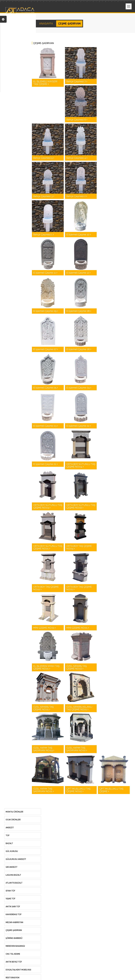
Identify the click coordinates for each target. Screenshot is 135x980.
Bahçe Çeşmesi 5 (44, 158)
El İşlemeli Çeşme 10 (79, 235)
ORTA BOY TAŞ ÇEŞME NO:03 (79, 547)
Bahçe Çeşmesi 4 (77, 158)
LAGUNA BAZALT (13, 875)
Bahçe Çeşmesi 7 (77, 81)
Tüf (8, 835)
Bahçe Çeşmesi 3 (44, 196)
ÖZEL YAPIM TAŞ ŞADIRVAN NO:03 (44, 749)
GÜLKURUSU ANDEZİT (16, 859)
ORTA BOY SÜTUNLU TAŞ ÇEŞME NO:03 (48, 506)
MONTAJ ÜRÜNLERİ (14, 812)
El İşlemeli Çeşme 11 (45, 273)
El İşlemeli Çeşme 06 (79, 349)
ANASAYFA (46, 24)
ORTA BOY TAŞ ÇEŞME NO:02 (46, 588)
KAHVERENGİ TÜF (14, 914)
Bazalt (9, 843)
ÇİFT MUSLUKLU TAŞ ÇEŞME (111, 790)
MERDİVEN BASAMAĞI (15, 946)
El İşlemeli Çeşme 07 (46, 349)
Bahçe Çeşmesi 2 (77, 196)
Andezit (10, 828)
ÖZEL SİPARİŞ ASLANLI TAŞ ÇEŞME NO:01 (79, 708)
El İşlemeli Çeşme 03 (46, 426)
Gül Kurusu (12, 851)
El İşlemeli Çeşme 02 (79, 426)
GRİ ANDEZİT (12, 867)
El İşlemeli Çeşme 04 (79, 388)
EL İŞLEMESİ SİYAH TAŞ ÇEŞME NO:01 (46, 667)
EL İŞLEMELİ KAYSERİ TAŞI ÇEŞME (45, 83)
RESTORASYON (13, 978)
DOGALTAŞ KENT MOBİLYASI (18, 970)
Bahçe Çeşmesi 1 (44, 235)
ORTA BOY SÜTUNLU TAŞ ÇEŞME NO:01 (48, 547)
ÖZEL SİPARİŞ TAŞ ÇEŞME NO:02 (77, 667)
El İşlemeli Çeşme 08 (79, 311)
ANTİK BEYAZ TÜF (14, 962)
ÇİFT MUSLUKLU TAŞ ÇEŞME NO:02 (78, 790)
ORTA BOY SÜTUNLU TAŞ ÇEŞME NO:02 (81, 506)
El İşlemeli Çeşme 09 (46, 311)
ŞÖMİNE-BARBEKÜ (14, 938)
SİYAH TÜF (10, 891)
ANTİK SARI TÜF (13, 907)
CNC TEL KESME (13, 954)
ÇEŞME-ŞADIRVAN (14, 930)
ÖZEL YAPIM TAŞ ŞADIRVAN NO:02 (77, 749)
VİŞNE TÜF (10, 899)
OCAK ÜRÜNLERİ (13, 820)
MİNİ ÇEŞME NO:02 (45, 628)
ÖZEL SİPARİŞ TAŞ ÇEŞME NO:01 (43, 708)
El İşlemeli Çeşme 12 (78, 273)
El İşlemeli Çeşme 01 (45, 464)
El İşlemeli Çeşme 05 (46, 388)
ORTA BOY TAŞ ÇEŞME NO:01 (79, 588)
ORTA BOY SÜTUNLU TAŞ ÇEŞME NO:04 (81, 465)
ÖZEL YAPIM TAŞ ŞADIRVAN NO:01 (44, 790)
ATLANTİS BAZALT (14, 883)
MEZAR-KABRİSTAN (14, 922)
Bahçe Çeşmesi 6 (77, 120)
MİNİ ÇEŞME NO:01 (78, 628)
